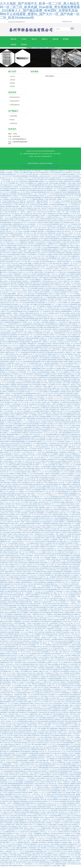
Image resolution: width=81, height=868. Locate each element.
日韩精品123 (64, 741)
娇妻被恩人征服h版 (24, 477)
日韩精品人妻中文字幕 (13, 448)
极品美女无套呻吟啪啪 (16, 279)
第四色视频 (26, 363)
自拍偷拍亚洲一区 (16, 764)
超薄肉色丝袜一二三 (73, 454)
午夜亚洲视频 (38, 245)
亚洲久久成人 (48, 516)
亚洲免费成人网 (75, 833)
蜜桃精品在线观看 (14, 650)
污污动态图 (61, 603)
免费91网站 (10, 438)
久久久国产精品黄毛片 (12, 274)
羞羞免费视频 (68, 573)
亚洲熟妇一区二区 (27, 475)
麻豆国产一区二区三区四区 (32, 336)
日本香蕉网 (41, 735)
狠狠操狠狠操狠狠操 (53, 249)
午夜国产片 (58, 281)
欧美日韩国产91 (58, 853)
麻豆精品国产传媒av (46, 397)
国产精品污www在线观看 (65, 415)
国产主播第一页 (68, 285)
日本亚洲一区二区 (28, 179)
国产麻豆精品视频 (50, 543)
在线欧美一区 (53, 211)
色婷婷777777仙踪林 (20, 197)
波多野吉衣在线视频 (53, 621)
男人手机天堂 (41, 840)
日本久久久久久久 (68, 272)
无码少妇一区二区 (70, 345)
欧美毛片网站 (37, 605)
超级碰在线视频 (69, 614)
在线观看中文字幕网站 (15, 475)
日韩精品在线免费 (60, 197)
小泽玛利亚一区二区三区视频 (64, 529)
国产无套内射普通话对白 (34, 242)
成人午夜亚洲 (34, 821)
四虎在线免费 (58, 705)
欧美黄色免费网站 (67, 311)
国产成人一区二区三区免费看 (59, 304)
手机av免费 (64, 409)
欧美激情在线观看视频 (55, 680)
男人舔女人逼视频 (61, 386)
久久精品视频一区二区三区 (32, 561)
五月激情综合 (42, 256)
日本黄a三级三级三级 (7, 725)
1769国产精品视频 (22, 609)
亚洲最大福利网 (58, 256)
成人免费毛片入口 (61, 466)
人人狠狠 (35, 687)
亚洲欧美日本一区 (50, 431)
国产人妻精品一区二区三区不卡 (66, 358)
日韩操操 (56, 842)
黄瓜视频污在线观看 (6, 835)
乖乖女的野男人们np (8, 370)
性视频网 (16, 637)
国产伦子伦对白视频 (9, 383)
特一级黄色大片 (68, 354)
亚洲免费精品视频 (46, 251)
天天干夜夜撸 (28, 562)
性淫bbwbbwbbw (13, 555)
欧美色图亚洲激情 (54, 217)
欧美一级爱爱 (61, 411)
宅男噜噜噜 (34, 751)
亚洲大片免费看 (46, 363)
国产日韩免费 (67, 368)
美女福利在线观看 (24, 260)
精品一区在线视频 (74, 764)
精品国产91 (70, 174)
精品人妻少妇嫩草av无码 (34, 306)
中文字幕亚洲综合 (62, 735)
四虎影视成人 (47, 641)
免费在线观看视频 (17, 441)
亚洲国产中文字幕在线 (61, 824)
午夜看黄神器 (63, 454)
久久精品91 (8, 653)
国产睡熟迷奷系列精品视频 (31, 217)
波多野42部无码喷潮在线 (27, 272)
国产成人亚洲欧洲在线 (72, 436)
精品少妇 (70, 409)
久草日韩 (25, 276)
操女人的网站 (66, 315)
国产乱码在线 (46, 790)
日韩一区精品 (10, 514)
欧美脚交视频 (27, 195)
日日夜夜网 (60, 826)
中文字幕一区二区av (29, 404)
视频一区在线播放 (44, 511)
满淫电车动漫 (37, 505)
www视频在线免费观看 (11, 593)
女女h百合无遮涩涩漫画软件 (53, 311)
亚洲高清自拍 (77, 329)
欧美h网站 (41, 751)
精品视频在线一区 (31, 318)
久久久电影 (25, 530)
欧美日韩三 (45, 254)
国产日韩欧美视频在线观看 (14, 228)
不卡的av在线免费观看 (72, 309)
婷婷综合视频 (20, 605)
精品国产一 (25, 757)
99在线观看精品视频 (27, 397)
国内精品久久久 (29, 689)
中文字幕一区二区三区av (59, 751)
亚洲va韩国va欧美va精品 (44, 222)
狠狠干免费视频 (72, 657)
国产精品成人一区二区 (47, 204)
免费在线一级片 (31, 309)
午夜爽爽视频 (10, 268)
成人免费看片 (72, 377)
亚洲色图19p (4, 603)
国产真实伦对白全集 (73, 320)
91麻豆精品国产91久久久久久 (47, 619)
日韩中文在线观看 (50, 179)
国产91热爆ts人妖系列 (26, 532)
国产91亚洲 (4, 242)
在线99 (36, 550)
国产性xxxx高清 (70, 340)
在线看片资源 (22, 309)
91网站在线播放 (34, 614)
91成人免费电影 (53, 748)
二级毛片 (31, 388)
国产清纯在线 (58, 233)
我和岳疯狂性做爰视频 (10, 361)
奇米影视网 (27, 233)
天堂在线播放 (72, 598)
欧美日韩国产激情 (39, 179)
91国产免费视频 (9, 464)
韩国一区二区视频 (5, 764)
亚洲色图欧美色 (46, 286)
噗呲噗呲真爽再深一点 (68, 313)
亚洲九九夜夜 (23, 411)
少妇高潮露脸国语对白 (37, 438)
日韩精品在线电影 (61, 322)
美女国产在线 (75, 361)
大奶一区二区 (64, 628)
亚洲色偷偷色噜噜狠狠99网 (36, 187)
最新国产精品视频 (39, 532)
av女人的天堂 (14, 477)
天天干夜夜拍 (55, 293)
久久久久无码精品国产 (61, 855)
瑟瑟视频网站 (73, 495)
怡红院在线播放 (41, 427)
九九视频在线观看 (68, 823)
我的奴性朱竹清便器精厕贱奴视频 (61, 532)
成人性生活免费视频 (16, 790)
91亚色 (55, 220)
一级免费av (22, 555)
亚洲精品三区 (46, 456)
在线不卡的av (16, 575)
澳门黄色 (20, 710)
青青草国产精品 (56, 851)
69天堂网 (13, 856)
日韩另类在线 (6, 318)
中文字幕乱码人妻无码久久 (37, 450)
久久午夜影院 (45, 172)
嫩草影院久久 (44, 302)
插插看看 (9, 315)
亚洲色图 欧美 (43, 358)
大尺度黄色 (50, 497)
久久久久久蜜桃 (71, 514)
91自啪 (40, 578)
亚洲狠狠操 (52, 480)
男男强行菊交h (34, 619)
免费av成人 (51, 281)
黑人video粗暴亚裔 (39, 805)
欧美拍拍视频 (10, 235)
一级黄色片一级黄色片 (26, 213)
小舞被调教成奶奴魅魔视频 (64, 538)
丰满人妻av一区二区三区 (9, 293)
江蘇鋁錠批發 (51, 49)
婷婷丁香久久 (75, 815)
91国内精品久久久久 (60, 204)
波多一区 (29, 322)
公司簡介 (26, 39)
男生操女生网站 (70, 208)
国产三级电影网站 (7, 429)
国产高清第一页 (56, 488)
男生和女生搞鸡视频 (32, 799)
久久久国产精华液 (59, 231)
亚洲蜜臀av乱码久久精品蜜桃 (61, 671)
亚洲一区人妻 (7, 450)
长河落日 (59, 267)
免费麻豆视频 (17, 425)
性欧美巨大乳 (15, 388)
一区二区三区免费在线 (47, 593)
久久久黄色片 (47, 851)
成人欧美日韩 (66, 233)
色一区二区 (44, 748)
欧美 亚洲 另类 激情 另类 (49, 213)
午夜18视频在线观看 (6, 226)
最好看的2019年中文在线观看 (56, 461)
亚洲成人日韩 (57, 739)
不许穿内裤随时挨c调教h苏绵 (12, 635)
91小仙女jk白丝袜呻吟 (21, 299)
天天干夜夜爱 (20, 203)
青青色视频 (38, 746)
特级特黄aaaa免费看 (52, 652)
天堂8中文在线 (7, 676)
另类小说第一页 (30, 208)
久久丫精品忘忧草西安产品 (12, 325)
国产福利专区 (27, 441)
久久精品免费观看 (5, 767)
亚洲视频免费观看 (36, 283)
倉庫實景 (26, 46)
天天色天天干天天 (62, 477)
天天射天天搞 (6, 744)
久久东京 (7, 817)
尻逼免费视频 (73, 767)
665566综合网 (45, 810)
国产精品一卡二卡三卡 (67, 295)
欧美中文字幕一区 (43, 211)
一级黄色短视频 (76, 710)
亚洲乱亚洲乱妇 (46, 568)
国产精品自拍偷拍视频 (62, 290)
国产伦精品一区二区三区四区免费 (28, 680)
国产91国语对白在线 (51, 210)
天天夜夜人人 (57, 270)
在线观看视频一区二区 (21, 268)
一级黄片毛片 (26, 251)
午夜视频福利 (72, 596)
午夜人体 (71, 732)
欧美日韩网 (52, 290)
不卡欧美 (65, 705)
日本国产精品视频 (5, 306)
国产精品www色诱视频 (52, 666)
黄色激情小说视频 (59, 381)
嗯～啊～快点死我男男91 (51, 625)
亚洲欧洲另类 (12, 748)
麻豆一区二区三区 (19, 176)
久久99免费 (46, 375)
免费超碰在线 (54, 172)
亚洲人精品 (41, 260)
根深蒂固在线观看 (35, 363)
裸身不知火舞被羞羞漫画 (27, 270)
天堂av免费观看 (65, 673)
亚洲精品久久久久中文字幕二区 (65, 431)
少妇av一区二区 (32, 411)
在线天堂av (77, 602)
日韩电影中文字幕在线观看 (54, 308)
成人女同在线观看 (30, 226)
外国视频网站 (14, 194)
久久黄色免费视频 (20, 322)
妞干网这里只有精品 (74, 299)
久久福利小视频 (16, 726)
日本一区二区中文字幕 (34, 249)
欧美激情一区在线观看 (62, 236)
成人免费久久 (15, 270)
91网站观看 (69, 848)
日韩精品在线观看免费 (6, 176)
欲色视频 (38, 297)
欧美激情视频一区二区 (34, 502)
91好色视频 (26, 559)
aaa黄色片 (5, 411)
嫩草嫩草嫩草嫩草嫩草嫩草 (16, 785)
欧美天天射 (77, 821)
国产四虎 (3, 331)
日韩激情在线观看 (61, 370)
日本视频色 (29, 742)
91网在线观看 (48, 739)
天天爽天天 (51, 295)
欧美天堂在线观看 (14, 646)
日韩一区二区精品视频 (52, 504)
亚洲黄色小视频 (27, 418)
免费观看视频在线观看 (52, 454)
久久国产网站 (29, 176)
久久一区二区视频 (41, 554)
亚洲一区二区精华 (32, 669)
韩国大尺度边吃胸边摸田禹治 (23, 317)
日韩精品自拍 (7, 575)
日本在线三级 (62, 514)
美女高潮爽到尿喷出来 (9, 327)
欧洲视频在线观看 (25, 628)
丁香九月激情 (44, 698)
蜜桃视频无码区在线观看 (59, 712)
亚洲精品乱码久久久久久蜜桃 (54, 274)
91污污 (55, 418)
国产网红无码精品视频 (46, 263)
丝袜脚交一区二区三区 (30, 308)
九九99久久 (24, 655)
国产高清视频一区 (58, 244)
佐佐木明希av (37, 292)
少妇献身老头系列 (66, 687)
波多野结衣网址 (22, 527)
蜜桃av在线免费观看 (60, 602)
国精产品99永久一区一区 (66, 268)
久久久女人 (15, 240)
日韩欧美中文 (67, 283)
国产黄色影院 (30, 302)
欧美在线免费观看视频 (61, 520)
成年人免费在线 (62, 260)
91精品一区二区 (47, 195)
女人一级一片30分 (37, 195)
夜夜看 (15, 172)
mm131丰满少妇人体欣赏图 (10, 486)
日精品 (51, 570)
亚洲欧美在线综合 (21, 758)
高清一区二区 (30, 555)
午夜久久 (28, 807)
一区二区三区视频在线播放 (22, 438)
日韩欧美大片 (41, 725)
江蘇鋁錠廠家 (37, 49)
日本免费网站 (74, 593)
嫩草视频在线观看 (74, 660)
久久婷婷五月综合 (40, 447)
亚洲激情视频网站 (5, 192)
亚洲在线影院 (38, 267)
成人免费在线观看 (46, 523)
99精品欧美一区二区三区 (62, 655)
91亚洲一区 (7, 283)
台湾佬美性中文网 (74, 489)
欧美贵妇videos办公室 (24, 247)
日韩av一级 (30, 372)
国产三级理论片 (28, 468)
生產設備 (60, 39)
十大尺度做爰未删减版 (7, 299)
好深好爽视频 (56, 789)
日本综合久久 (25, 769)
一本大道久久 (16, 766)
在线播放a (57, 224)
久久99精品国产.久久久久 (50, 495)
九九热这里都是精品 (27, 325)
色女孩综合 (14, 721)
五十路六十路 (63, 365)
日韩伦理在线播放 (37, 317)
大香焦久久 (7, 856)
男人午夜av (6, 566)
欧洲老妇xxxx (44, 696)
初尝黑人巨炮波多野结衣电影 (50, 814)
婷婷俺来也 (24, 577)
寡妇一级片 (68, 302)
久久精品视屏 (9, 480)
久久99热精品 (35, 265)
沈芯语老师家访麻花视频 (42, 767)
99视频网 (67, 557)
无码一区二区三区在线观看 (40, 457)
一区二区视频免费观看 (16, 432)
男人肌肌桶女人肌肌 (17, 737)
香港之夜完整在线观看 (21, 564)
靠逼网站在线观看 (30, 304)
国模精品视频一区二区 (72, 504)
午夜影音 (11, 564)
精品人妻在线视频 (11, 195)
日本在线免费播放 (54, 472)
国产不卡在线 (20, 185)
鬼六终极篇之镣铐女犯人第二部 (69, 217)
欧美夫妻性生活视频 (50, 390)
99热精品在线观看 (59, 340)
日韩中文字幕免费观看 (64, 210)
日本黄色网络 (75, 327)
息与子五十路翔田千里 (37, 484)
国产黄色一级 (10, 366)
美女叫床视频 (21, 607)
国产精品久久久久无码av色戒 (33, 500)
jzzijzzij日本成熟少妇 (46, 527)
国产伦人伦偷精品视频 (60, 245)
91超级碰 (48, 577)
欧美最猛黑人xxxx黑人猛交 (8, 252)
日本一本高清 (37, 213)
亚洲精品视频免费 (17, 236)
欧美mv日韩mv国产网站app (59, 349)
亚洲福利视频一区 (49, 575)
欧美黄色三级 (76, 543)
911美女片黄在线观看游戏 (25, 659)
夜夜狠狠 (22, 302)
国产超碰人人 (54, 343)
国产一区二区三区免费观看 (27, 554)
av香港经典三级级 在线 (33, 700)
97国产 (73, 374)
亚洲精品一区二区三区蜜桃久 (8, 482)
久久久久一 (29, 796)
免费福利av (67, 374)
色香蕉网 (20, 195)
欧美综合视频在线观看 (55, 379)
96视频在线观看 (34, 545)
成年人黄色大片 (65, 441)
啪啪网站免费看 (46, 830)
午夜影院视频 (40, 277)
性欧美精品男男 (68, 256)
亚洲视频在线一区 (57, 404)
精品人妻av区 (16, 808)
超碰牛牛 (6, 288)
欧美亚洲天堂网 (58, 354)
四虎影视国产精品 (33, 578)
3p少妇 (66, 580)
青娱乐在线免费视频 (11, 614)
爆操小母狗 (19, 281)
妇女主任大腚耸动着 (70, 429)
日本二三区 (34, 798)
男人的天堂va (35, 215)
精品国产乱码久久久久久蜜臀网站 (13, 187)
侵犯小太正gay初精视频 (63, 203)
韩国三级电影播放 (67, 254)
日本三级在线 (32, 276)
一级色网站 (17, 696)
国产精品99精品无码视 (6, 662)
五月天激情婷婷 (53, 607)
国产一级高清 (71, 386)
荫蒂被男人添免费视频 (64, 361)
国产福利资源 (25, 548)
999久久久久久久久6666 (72, 546)
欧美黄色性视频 (63, 570)
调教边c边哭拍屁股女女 (32, 359)
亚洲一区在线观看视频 (48, 325)
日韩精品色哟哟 (75, 771)
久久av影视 (50, 183)
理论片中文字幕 (60, 438)
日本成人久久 (18, 199)
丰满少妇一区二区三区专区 (33, 653)
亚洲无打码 (56, 646)
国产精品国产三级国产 (38, 238)
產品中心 (37, 39)
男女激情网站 (69, 545)
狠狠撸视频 (24, 178)
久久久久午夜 (77, 689)
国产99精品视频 (36, 172)
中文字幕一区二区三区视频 (73, 197)
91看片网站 (62, 666)
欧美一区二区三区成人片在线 (59, 399)
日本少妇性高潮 (36, 366)
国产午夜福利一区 (25, 324)
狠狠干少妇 (35, 440)
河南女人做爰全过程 (38, 383)
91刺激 (65, 377)
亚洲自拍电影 (24, 183)
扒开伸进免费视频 (53, 393)
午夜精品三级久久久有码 (24, 358)
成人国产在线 (26, 751)
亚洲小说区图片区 (61, 407)
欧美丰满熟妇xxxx (29, 641)
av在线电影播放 (41, 664)
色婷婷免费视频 (20, 821)
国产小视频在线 (16, 538)
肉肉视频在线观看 (7, 611)
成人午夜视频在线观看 (60, 320)
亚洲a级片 (35, 643)
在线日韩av (31, 803)
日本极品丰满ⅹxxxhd (50, 694)
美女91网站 (48, 277)
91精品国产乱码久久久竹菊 (19, 334)
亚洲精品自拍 (6, 787)
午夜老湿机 (32, 434)
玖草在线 (76, 587)
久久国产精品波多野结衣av (25, 190)
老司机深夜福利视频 (58, 292)
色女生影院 (42, 603)
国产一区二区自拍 (56, 190)
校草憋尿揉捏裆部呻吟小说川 (33, 254)
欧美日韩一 (67, 605)
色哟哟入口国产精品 (28, 456)
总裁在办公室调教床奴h (33, 523)
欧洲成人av (48, 789)
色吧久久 (71, 735)
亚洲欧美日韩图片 (64, 607)
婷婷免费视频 (77, 297)
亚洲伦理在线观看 (63, 299)
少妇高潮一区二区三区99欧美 (45, 309)
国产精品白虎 (53, 302)
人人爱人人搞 (28, 338)
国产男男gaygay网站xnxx (67, 375)
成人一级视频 (57, 263)
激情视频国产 (64, 192)
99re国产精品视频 (58, 527)
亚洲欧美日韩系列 (72, 365)
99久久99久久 (61, 390)
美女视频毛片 (63, 276)
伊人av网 (58, 457)
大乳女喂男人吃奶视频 (15, 530)
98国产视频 (34, 660)
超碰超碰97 (43, 509)
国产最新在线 (41, 354)
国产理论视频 (10, 698)
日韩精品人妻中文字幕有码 (71, 252)
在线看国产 (56, 251)
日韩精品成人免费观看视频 (46, 669)
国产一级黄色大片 (44, 343)
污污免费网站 (54, 456)
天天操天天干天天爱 (20, 231)
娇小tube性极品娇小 (28, 447)
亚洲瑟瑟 (59, 254)
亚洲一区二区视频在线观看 (31, 365)
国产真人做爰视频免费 (25, 771)
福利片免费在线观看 (18, 402)
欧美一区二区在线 (38, 739)
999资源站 (52, 457)
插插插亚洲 (12, 792)
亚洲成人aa (45, 370)
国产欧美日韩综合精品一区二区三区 (46, 261)
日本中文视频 (20, 238)
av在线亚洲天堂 (48, 372)
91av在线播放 (20, 491)
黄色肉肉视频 (55, 475)
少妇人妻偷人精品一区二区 (12, 507)
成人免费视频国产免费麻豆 (40, 491)
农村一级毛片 (33, 769)
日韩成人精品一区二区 (11, 292)
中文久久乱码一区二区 (33, 527)
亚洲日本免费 (18, 662)
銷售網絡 (14, 46)
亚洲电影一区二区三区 (21, 634)
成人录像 (3, 479)
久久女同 (73, 464)
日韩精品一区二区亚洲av (47, 340)
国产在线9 (52, 685)
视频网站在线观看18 (68, 267)
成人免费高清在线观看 (74, 276)
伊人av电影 (59, 815)
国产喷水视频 (6, 404)
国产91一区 (46, 464)
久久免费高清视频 (14, 520)
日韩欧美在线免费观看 (52, 486)
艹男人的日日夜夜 (21, 568)
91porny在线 (23, 240)
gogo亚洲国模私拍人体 (34, 240)
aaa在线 (8, 726)
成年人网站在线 (56, 313)
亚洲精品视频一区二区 (7, 231)
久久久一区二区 (35, 393)
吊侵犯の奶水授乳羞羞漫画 (32, 288)
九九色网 (62, 249)
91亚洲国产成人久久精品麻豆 (55, 228)
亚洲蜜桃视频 (24, 388)
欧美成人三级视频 (35, 204)
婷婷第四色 (67, 785)
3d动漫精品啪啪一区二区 (43, 304)
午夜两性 (60, 833)
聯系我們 (37, 46)
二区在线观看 (53, 541)
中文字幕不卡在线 (12, 570)
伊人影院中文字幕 (23, 776)
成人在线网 (70, 350)
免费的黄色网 (52, 235)
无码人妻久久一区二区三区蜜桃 (20, 409)
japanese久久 (48, 208)
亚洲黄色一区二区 (66, 792)
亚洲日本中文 (22, 669)
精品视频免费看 (46, 306)
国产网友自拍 (9, 372)
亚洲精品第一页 (5, 571)
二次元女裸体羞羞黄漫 (6, 773)
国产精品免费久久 (60, 342)
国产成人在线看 (58, 183)
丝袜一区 (42, 365)
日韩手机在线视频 (38, 475)
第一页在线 (59, 283)
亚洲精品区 (25, 434)
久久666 (76, 732)
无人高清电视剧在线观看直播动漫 (35, 652)
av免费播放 (51, 315)
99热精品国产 (22, 211)
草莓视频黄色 (17, 470)
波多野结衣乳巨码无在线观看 (72, 183)
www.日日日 (7, 771)
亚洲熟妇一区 (21, 856)
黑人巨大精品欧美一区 (30, 399)
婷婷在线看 (7, 668)
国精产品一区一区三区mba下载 (25, 746)
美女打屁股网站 (57, 397)
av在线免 (72, 673)
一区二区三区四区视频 (33, 815)
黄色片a (68, 390)
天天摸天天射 (7, 210)
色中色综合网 (20, 561)
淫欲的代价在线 (55, 782)
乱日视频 (8, 295)
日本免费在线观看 (6, 204)
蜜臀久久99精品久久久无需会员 (16, 684)
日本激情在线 (57, 618)
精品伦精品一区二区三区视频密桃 (18, 755)
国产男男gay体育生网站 (51, 327)
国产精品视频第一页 (33, 646)
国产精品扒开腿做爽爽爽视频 (69, 194)
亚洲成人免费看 (15, 416)
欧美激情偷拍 (64, 685)
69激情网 (52, 322)
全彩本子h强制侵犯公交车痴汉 (35, 311)
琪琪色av (52, 810)
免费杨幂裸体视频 (33, 183)
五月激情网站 (35, 678)
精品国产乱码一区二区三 (50, 657)
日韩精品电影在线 (56, 359)
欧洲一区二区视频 (14, 673)
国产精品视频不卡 (31, 244)
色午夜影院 (58, 584)
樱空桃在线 (17, 639)
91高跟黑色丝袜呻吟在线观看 (29, 507)
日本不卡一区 (75, 468)
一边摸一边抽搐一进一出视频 (63, 536)
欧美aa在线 (65, 518)
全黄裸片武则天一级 (14, 842)
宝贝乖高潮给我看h (32, 211)
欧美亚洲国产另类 (57, 416)
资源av (8, 254)
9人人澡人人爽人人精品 (49, 272)
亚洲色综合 (55, 766)
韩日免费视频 (29, 464)
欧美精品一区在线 (51, 776)
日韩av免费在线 (21, 459)
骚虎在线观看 (42, 687)
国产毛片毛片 (41, 616)
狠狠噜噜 (53, 470)
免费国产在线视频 (7, 489)
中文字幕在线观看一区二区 (24, 374)
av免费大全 (66, 425)
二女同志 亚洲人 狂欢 (45, 350)
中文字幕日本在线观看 (21, 514)
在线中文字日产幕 (59, 484)
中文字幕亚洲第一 (31, 840)
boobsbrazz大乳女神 (27, 675)
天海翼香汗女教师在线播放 (20, 701)
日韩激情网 (30, 345)
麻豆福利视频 (33, 260)
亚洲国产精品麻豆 (69, 363)
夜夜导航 (76, 440)
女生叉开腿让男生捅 (62, 698)
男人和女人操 (60, 637)
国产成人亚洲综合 (68, 352)
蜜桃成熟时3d (24, 824)
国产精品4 (43, 837)
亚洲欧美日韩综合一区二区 (22, 220)
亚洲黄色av (20, 254)
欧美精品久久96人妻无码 (30, 379)
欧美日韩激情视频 (20, 807)
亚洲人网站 (8, 509)
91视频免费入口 (66, 539)
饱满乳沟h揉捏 (7, 538)
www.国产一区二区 (11, 687)
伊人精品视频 (4, 415)
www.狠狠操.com (16, 375)
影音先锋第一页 (9, 217)
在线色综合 (55, 331)
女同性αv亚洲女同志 (17, 846)
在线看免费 (56, 441)
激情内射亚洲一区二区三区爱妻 (57, 807)
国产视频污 (52, 301)
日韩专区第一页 (19, 693)
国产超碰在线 (75, 541)
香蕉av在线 (39, 764)
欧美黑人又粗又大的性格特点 (16, 472)
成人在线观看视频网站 (9, 391)
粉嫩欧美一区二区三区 (6, 425)
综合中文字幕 (67, 325)
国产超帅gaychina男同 (29, 764)
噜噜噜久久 (11, 242)
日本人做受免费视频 (54, 628)
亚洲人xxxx (31, 573)
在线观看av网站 (24, 619)
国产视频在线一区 (14, 213)
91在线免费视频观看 (51, 260)
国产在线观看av (18, 340)
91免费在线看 (46, 242)
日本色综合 (77, 272)
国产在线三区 (12, 694)
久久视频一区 (22, 657)
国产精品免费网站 (43, 206)
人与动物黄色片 (29, 595)
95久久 (53, 529)
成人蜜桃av (69, 172)
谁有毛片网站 (53, 860)
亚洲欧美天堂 (47, 349)
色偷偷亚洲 (13, 190)
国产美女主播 (28, 605)
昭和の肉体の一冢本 (12, 511)
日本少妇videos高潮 (61, 643)
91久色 (22, 304)
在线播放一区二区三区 (70, 215)
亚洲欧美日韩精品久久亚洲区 (72, 459)
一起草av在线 (62, 324)
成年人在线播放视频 (21, 242)
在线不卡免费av (34, 504)
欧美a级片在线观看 (47, 573)
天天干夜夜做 (52, 477)
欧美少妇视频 (70, 776)
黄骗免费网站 (7, 757)
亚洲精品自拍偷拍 (75, 561)
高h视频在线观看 (10, 557)
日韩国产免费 (60, 821)
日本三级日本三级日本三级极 (50, 534)
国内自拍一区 (21, 742)
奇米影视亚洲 (11, 562)
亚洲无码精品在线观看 (6, 652)
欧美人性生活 (62, 703)
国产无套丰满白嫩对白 (69, 554)
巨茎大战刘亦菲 (19, 735)
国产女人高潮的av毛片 (68, 281)
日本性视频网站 (29, 185)
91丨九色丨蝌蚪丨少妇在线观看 (40, 324)
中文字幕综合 (6, 568)
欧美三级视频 (61, 436)
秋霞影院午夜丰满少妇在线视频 (46, 538)
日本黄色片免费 (38, 372)
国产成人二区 (6, 546)
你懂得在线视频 (17, 757)
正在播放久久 (75, 830)
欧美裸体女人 (67, 710)
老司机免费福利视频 (50, 329)
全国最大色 (52, 370)
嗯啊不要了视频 (28, 174)
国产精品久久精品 (68, 682)
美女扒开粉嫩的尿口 (75, 240)
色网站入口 (34, 780)
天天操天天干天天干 (59, 208)
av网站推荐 (50, 844)
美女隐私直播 (44, 479)
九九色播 (21, 338)
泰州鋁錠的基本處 (15, 99)
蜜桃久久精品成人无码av (14, 484)
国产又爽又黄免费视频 (57, 716)
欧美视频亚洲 (16, 204)
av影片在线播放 (50, 513)
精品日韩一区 (37, 176)
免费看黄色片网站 (10, 833)
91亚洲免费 (71, 349)
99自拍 (57, 366)
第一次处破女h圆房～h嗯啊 (32, 203)
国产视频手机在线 (48, 199)
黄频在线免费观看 (68, 587)
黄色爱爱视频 (41, 808)
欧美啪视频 (77, 399)
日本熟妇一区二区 (37, 726)
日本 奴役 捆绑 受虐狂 (35, 188)
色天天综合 (71, 855)
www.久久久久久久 (14, 532)
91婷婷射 (14, 602)
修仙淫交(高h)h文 (12, 657)
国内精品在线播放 (32, 571)
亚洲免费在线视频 (69, 195)
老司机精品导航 (55, 409)
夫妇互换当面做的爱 (20, 473)
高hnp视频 (50, 381)
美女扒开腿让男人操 (64, 652)
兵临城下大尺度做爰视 (6, 340)
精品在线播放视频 (55, 792)
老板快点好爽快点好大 (56, 285)
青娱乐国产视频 (13, 839)
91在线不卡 (24, 575)
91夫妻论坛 (14, 668)
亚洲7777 (65, 187)
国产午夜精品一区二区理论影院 (19, 188)
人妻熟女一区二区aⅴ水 (40, 794)
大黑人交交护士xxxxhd (9, 265)
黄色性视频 (34, 400)
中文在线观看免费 (63, 176)
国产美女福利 (26, 480)
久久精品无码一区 (59, 372)
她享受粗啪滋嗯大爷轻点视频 (35, 329)
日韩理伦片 (18, 774)
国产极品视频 (12, 285)
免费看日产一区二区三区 (70, 265)
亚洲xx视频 (65, 707)
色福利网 (49, 192)
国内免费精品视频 (51, 436)
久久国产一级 (47, 817)
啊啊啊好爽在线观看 (25, 440)
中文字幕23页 (49, 400)
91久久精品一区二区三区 (19, 835)
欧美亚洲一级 (4, 530)
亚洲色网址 (53, 377)
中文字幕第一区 (56, 675)
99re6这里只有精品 (34, 570)
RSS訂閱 (69, 22)
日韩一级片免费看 (71, 288)
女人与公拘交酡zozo (63, 388)
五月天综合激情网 (69, 452)
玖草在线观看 (22, 839)
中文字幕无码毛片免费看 (17, 288)
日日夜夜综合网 (43, 714)
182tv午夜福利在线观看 (10, 247)
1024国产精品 (33, 206)
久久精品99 (19, 780)
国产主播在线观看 (15, 178)
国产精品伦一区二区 (42, 434)
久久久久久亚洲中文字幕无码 (43, 671)
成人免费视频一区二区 (21, 848)
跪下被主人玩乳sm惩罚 (71, 343)
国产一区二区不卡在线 (55, 178)
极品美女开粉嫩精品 (47, 627)
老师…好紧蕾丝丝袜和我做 (52, 383)
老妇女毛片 (67, 653)
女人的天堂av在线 (29, 295)
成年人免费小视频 (73, 801)
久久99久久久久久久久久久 (53, 805)
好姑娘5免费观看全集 (71, 372)
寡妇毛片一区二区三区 (63, 179)
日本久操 (46, 648)
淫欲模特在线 (49, 231)
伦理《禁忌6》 (30, 536)
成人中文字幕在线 (30, 493)
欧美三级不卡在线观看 (53, 194)
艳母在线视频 (16, 450)
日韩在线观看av (16, 352)
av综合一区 (74, 634)
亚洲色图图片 (63, 185)
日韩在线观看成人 (35, 833)
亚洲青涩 (9, 760)
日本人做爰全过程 (27, 739)
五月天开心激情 (13, 215)
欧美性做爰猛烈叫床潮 (75, 723)
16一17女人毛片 (28, 377)
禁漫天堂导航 (14, 733)
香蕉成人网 (75, 279)
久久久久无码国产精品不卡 (27, 436)
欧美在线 (17, 769)
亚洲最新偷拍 (6, 837)
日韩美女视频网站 (74, 190)
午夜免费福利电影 (58, 573)
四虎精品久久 (53, 324)
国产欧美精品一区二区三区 (48, 203)
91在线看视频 (75, 178)
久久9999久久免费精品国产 (14, 276)
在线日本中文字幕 (24, 511)
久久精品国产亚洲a (73, 712)
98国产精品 (52, 254)
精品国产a (47, 787)
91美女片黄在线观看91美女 (20, 589)
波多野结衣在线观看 (23, 386)
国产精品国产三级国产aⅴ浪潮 (47, 406)
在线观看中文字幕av (8, 286)
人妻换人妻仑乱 (44, 178)
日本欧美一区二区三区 (74, 235)
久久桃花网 (57, 669)
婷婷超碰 (27, 285)
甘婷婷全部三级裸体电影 (66, 395)
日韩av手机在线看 (7, 320)
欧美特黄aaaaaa (49, 655)
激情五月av (41, 655)
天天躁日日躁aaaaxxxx (48, 283)
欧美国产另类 (73, 580)
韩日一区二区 (6, 719)
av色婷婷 (30, 292)
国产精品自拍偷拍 (12, 338)
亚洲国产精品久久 (41, 219)
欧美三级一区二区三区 (41, 315)
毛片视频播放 (33, 757)
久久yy (32, 748)
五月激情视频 (58, 644)
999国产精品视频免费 (36, 349)
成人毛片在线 (29, 823)
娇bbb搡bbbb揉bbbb (58, 641)
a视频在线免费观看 (56, 464)
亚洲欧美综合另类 (75, 423)
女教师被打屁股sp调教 (28, 470)
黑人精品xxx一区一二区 (23, 422)
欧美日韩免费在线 (74, 570)
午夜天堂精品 (41, 244)
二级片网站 (38, 842)
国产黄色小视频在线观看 (44, 488)
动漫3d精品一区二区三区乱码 (49, 650)
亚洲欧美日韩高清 (59, 614)
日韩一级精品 (7, 701)
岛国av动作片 (51, 865)
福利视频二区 (6, 587)
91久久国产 (23, 311)
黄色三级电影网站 (20, 286)
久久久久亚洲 (66, 817)
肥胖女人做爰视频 (11, 386)
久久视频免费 (66, 675)
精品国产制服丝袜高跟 (29, 277)
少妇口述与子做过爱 (71, 662)
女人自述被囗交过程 (69, 301)
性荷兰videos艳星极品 (59, 742)
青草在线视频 (11, 384)
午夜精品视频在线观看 (72, 249)
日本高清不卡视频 (30, 472)
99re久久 (13, 837)
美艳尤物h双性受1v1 (39, 486)
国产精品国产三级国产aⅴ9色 (58, 733)
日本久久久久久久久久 (29, 662)
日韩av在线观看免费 (20, 750)
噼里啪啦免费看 (7, 224)
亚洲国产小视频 (27, 687)
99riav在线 (68, 468)
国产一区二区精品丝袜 (72, 206)
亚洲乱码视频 (11, 495)
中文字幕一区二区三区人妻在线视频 (16, 345)
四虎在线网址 (66, 464)
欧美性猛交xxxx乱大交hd (7, 671)
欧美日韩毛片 (36, 331)
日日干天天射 (60, 356)
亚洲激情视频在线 (71, 461)
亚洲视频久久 (19, 513)
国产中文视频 (11, 238)
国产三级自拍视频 (44, 716)
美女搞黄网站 (69, 292)
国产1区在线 (74, 334)
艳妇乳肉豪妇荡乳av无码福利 (30, 582)
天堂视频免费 (74, 456)
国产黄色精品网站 (36, 247)
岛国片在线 (33, 489)
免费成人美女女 (51, 489)
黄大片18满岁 (5, 776)
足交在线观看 (74, 616)
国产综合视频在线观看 (11, 309)
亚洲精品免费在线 (28, 541)
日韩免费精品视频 (22, 723)
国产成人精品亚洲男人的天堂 (65, 445)
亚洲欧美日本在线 (12, 518)
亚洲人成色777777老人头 (35, 495)
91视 (7, 229)
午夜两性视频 (35, 343)
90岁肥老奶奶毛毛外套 (43, 276)
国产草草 (63, 174)
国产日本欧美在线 (46, 331)
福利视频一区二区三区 (41, 333)
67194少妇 (77, 174)
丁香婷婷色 (48, 416)
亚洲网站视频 (62, 730)
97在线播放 (59, 406)
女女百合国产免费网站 (58, 523)
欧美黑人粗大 (47, 404)
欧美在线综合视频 (41, 420)
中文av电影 (49, 244)
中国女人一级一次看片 (63, 213)
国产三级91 (31, 858)
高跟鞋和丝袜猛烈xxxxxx (34, 568)
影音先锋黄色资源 (58, 195)
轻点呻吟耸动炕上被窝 (34, 848)
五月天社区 (20, 293)
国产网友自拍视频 (12, 867)
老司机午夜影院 (42, 773)
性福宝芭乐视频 (54, 185)
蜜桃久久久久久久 (52, 509)
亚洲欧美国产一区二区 (32, 342)
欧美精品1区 (59, 301)
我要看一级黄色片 (24, 830)
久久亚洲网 (73, 694)
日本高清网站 (70, 475)
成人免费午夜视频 (56, 518)
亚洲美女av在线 (54, 268)
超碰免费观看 (35, 596)
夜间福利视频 (63, 333)
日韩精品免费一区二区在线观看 (72, 589)
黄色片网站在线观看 (29, 668)
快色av (8, 644)
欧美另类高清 (74, 290)
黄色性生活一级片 (14, 400)
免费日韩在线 (6, 261)
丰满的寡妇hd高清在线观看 (70, 397)
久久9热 (17, 272)
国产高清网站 (8, 630)
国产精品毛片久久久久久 (55, 479)
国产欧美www (61, 261)
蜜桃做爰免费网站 (68, 644)
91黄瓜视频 (38, 272)
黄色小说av (72, 678)
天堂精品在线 (39, 694)
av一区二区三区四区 (24, 194)
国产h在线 (52, 432)
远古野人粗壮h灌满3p (12, 730)
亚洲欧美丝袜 (66, 577)
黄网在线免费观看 (60, 521)
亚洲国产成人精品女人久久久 (49, 288)
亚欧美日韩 (41, 744)
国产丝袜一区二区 (59, 309)
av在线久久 (39, 684)
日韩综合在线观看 (8, 308)
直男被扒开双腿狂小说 (72, 794)
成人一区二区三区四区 (16, 233)
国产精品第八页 (55, 787)
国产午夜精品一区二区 (71, 228)
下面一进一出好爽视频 (73, 251)
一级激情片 (28, 238)
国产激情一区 (70, 422)
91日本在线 (7, 707)
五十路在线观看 (14, 311)
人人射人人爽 (65, 562)
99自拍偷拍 (42, 440)
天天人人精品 (35, 220)
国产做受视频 (64, 789)
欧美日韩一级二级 (25, 400)
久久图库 (6, 559)
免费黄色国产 (19, 217)
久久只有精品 (73, 632)
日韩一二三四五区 (53, 333)
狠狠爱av (68, 830)
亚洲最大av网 (38, 293)
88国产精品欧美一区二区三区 (62, 611)
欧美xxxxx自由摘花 (58, 215)
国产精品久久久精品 (18, 509)
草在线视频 (14, 260)
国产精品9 (21, 336)
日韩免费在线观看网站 (46, 418)
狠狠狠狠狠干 (18, 623)
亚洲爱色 (53, 386)
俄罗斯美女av (38, 541)
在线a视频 (14, 318)
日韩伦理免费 (52, 201)
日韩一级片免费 (56, 493)
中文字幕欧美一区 (76, 577)
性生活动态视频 (43, 623)
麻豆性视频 (54, 659)
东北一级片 (48, 751)
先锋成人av (27, 862)
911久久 (26, 187)
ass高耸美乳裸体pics (11, 801)
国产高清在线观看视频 (32, 607)
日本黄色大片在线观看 (73, 669)
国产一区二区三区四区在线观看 (30, 479)
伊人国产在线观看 (54, 174)
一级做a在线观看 (34, 548)
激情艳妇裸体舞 (52, 361)
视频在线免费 (31, 575)
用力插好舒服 (49, 354)
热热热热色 (24, 578)
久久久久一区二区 (9, 504)
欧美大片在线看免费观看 (65, 418)
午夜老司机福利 (17, 406)
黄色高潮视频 (45, 297)
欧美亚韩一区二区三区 (52, 450)
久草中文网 (64, 612)
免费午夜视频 (46, 635)
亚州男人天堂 (54, 819)
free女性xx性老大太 (38, 390)
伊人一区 (70, 370)
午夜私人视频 (71, 185)
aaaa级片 (70, 463)
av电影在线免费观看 (64, 819)
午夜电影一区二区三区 (64, 541)
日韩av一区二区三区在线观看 (19, 587)
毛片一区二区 (71, 466)
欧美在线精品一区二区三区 (19, 306)
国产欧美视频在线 (26, 753)
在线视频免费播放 (44, 352)
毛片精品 (30, 627)
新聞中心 (49, 39)
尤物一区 (39, 559)
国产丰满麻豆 (57, 391)
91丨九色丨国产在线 (29, 281)
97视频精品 (75, 532)
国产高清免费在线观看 (47, 693)
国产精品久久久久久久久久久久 (9, 179)
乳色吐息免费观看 (5, 447)
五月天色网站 (11, 539)
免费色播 (67, 798)
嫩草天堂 (3, 274)
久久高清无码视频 (45, 429)
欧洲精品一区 (41, 411)
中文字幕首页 (52, 491)
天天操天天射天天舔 (11, 659)
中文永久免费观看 (30, 347)
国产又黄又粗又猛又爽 (17, 546)
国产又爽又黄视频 (57, 577)
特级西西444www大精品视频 (17, 393)
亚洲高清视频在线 (55, 240)
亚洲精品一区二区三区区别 (54, 808)
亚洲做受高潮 (36, 737)
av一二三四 (36, 454)
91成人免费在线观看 (65, 766)
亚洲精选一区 (64, 336)
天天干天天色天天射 (44, 792)
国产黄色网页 (46, 293)
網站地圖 (64, 22)
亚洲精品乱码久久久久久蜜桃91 (63, 691)
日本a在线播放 (36, 518)
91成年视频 (57, 199)
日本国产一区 (44, 268)
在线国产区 (42, 582)
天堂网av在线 (61, 288)
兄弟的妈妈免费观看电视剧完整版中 (33, 320)
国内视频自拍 (26, 484)
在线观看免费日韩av (18, 226)
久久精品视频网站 (22, 249)
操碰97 (20, 179)
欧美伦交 (61, 343)
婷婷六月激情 (4, 470)
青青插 (58, 562)
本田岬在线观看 (7, 440)
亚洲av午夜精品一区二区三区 (50, 247)
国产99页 (36, 174)
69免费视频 (63, 247)
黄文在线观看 (20, 782)
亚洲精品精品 (11, 203)
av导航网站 (8, 505)
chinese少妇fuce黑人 (44, 846)
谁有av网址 (42, 504)
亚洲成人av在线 (42, 381)
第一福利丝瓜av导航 (8, 379)
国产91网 (44, 801)
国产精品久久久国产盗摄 (32, 263)
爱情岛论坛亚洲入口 (8, 625)
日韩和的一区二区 (54, 336)
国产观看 (6, 390)
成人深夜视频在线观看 (23, 229)
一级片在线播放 (24, 673)
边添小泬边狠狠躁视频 (70, 274)
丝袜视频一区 (64, 621)
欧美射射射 (42, 520)
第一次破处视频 (33, 844)
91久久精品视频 (35, 413)
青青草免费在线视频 (57, 363)
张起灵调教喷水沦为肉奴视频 (55, 798)
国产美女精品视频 (40, 555)
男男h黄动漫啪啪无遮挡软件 (55, 500)
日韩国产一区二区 (40, 466)
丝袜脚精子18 (52, 637)
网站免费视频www (68, 434)
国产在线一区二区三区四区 (32, 546)
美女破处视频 (25, 466)
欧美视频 (62, 504)
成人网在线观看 (45, 285)
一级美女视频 (11, 281)
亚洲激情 (19, 687)
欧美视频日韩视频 (25, 343)
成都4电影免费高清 (26, 584)
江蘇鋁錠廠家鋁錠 (15, 106)
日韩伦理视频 (4, 673)
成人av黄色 (68, 381)
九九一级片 (33, 559)
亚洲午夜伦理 (13, 776)
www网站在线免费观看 (15, 415)
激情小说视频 (76, 393)
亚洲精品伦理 (11, 479)
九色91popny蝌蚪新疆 (60, 803)
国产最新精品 (41, 308)
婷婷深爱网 (35, 623)
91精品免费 (45, 415)
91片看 (46, 201)
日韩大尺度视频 (49, 484)
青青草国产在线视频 (58, 345)
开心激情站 (12, 561)
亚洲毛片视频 (43, 682)
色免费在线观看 (25, 354)
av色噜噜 (3, 830)
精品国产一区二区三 (41, 637)
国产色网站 (51, 407)
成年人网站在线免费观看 (32, 644)
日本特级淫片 (7, 406)
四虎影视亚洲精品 (69, 181)
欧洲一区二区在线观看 (74, 333)
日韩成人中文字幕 (21, 329)
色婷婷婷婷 (54, 242)
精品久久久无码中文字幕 (62, 513)
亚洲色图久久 (26, 283)
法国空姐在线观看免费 (46, 220)
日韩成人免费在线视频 (14, 267)
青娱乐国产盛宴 (19, 308)
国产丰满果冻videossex (58, 286)
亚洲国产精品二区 (76, 379)
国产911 (52, 197)
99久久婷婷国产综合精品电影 (71, 406)
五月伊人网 (25, 406)
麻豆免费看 (35, 358)
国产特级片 (49, 345)
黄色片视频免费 (26, 350)
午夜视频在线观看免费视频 (11, 324)
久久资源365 (41, 776)
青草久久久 (59, 329)
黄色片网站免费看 (31, 192)
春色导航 (72, 179)
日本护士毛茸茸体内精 (24, 660)
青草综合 (16, 290)
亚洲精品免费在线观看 (24, 172)
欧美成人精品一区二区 (67, 782)
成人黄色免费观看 (64, 561)
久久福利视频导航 (52, 773)
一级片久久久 (55, 276)
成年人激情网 (61, 684)
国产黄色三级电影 (73, 293)
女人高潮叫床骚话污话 (20, 333)
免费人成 (73, 555)
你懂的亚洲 (18, 799)
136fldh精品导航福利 (16, 559)
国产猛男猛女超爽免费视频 (57, 206)
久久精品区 (77, 500)
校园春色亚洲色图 (15, 407)
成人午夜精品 (20, 265)
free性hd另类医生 (42, 318)
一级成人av (61, 302)
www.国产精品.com (62, 235)
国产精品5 (62, 830)
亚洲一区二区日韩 (39, 236)
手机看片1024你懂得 (62, 338)
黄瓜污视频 (24, 502)
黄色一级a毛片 (29, 293)
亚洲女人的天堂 (7, 240)
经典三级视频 (21, 318)
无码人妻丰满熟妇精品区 (18, 644)
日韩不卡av (37, 689)
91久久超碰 (37, 675)
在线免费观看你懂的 (69, 188)
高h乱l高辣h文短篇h (13, 554)
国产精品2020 (54, 750)
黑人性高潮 (37, 397)
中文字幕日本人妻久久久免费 (22, 461)
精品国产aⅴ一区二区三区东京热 (15, 181)
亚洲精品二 (38, 534)
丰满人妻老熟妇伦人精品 (30, 210)
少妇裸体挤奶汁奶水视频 (7, 322)
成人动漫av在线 (19, 464)
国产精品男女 (72, 612)
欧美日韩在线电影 (54, 769)
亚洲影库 (47, 530)
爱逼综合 (38, 470)
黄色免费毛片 (33, 256)
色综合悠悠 (7, 431)
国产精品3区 (77, 529)
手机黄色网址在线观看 (58, 422)
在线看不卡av (70, 420)
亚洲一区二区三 (67, 584)
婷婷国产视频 (37, 823)
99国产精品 (55, 561)
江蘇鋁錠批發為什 (15, 102)
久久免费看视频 (8, 350)
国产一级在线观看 (40, 345)
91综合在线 (20, 602)
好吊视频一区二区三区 (10, 527)
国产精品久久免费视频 (41, 432)
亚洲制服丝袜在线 (66, 564)
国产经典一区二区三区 (57, 452)
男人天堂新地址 (18, 573)
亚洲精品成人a (7, 388)
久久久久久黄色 (44, 607)
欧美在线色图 (72, 187)
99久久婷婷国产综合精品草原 (63, 609)
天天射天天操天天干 (68, 623)
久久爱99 (73, 441)
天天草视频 (48, 514)
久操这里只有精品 (32, 773)
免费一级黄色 (20, 767)
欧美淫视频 (6, 682)
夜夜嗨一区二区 (5, 407)
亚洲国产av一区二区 (56, 352)
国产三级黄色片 (73, 336)
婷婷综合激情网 (56, 555)
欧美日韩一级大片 (20, 557)
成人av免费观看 (18, 427)
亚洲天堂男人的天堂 (68, 566)
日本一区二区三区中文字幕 (63, 258)
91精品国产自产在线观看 (8, 591)
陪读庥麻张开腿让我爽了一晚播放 (16, 208)
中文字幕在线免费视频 (16, 399)
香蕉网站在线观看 (34, 598)
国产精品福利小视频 (47, 224)
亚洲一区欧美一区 (50, 236)
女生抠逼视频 (13, 211)
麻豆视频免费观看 (56, 817)
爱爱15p (32, 466)
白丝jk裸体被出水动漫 (20, 616)
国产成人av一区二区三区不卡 (56, 318)
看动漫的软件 (39, 536)
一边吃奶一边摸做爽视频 (13, 805)
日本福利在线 (16, 224)
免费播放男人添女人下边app (8, 543)
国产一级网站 (51, 762)
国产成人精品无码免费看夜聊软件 (60, 774)
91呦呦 (50, 391)
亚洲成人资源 (32, 609)
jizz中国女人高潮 (36, 224)
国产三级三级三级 (45, 598)
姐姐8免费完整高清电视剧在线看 (14, 297)
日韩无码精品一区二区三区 (43, 717)
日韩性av (76, 254)
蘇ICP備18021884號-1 (46, 158)
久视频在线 (53, 413)
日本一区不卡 (42, 258)
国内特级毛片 (42, 758)
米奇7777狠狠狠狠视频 (7, 452)
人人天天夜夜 (17, 582)
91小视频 (69, 324)
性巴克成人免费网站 (23, 614)
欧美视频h (60, 377)
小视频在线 (49, 616)
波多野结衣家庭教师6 (53, 226)
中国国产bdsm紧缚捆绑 (10, 468)
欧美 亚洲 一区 (70, 261)
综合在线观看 (35, 520)
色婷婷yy (35, 792)
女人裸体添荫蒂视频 (29, 199)
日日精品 (59, 272)
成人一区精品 (22, 292)
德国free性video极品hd (68, 505)
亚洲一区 (35, 552)
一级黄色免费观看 (46, 587)
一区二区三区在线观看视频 (24, 383)
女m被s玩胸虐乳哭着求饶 (22, 349)
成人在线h (29, 505)
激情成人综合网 (76, 783)
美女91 (21, 730)
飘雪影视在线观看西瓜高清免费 (67, 211)
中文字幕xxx (43, 550)
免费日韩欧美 (4, 301)
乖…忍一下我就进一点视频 (73, 603)
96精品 (66, 516)
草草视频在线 (65, 240)
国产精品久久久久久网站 (60, 219)
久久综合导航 (35, 368)
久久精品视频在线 (60, 848)
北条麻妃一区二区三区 (6, 172)
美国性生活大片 (61, 420)
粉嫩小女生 (42, 673)
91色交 (26, 313)
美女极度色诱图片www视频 (60, 632)
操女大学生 (66, 334)
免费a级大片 (14, 261)
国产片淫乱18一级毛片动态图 (53, 187)
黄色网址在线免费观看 (27, 267)
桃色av (25, 573)
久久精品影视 (51, 682)
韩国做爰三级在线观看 (61, 844)
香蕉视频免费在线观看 (6, 277)
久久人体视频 (20, 347)
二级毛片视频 (42, 279)
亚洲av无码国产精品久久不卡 (27, 261)
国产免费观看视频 (65, 383)
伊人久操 (40, 552)
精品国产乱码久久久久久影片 (20, 488)
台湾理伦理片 (40, 208)
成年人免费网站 (34, 673)
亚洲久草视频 (49, 447)
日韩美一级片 (24, 450)
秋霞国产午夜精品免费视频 (16, 823)
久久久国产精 (72, 516)
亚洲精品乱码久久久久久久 (15, 831)
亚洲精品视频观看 (43, 769)
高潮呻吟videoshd (64, 456)
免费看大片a (53, 548)
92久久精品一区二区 (17, 404)
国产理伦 (56, 570)
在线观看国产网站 (63, 748)
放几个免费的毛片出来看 (41, 185)
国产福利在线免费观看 (42, 723)
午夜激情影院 (17, 277)
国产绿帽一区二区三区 (14, 741)
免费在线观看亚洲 (21, 391)
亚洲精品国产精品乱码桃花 (73, 701)
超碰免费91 (38, 199)
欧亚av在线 (52, 384)
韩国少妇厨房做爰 (16, 283)
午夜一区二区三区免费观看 (8, 185)
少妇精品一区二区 (44, 197)
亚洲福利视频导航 (33, 178)
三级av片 (53, 448)
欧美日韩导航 (12, 358)
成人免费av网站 (66, 317)
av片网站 (22, 798)
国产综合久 (24, 586)
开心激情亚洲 (25, 741)
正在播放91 (50, 256)
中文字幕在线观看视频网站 (41, 377)
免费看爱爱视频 (36, 370)
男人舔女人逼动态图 (24, 215)
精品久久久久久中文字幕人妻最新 (29, 274)
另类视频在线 (52, 181)
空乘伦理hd (60, 181)
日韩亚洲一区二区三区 (49, 267)
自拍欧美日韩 (31, 391)
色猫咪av (17, 548)
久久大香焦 (66, 593)
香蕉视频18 (25, 676)
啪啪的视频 (59, 682)
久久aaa (2, 523)
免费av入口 (8, 849)
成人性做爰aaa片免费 (61, 552)
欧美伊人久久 (28, 693)
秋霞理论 (22, 448)
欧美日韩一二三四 (24, 545)
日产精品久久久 (44, 217)
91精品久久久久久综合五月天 (56, 662)
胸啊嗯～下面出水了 (18, 295)
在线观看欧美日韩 (43, 379)
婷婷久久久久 (72, 525)
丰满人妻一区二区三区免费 (54, 554)
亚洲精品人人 (6, 434)
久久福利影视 (69, 821)
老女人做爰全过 (64, 534)
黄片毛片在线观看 (21, 591)
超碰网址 (10, 616)
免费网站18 (10, 848)
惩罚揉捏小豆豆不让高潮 (63, 384)
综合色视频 (36, 693)
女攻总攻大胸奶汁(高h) (41, 181)
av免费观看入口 (57, 710)
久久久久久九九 (58, 400)
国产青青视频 (51, 258)
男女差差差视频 (63, 773)
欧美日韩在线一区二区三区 (49, 176)
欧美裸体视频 (4, 258)
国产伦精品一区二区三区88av (65, 600)
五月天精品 (54, 530)
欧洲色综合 (30, 550)
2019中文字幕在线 (42, 477)
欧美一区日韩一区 (6, 236)
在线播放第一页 (73, 176)
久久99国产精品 (13, 411)
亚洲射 (60, 279)
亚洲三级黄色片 (19, 235)
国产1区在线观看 (36, 251)
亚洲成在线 (41, 828)
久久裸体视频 (46, 559)
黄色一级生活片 (71, 247)
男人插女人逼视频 (55, 539)
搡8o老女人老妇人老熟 (69, 568)
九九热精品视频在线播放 (13, 256)
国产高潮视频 (18, 379)
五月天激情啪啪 (65, 224)
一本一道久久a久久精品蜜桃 (22, 413)
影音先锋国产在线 (16, 447)
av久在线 (63, 366)
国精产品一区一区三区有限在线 (69, 226)
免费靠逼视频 (4, 823)
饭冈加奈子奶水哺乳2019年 (35, 299)
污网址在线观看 (9, 220)
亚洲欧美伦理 (7, 500)
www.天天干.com (25, 224)
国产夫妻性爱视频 (52, 279)
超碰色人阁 (69, 548)
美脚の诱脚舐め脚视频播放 (11, 619)
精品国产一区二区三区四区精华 (35, 789)
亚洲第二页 (42, 274)
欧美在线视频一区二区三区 (47, 342)
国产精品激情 (37, 529)
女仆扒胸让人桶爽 (21, 627)
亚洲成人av (63, 251)
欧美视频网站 (17, 350)
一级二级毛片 (10, 317)
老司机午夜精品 (52, 358)
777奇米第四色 (52, 445)
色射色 (14, 249)
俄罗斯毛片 (9, 457)
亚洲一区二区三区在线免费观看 (35, 231)
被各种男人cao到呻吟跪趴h (42, 409)
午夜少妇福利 (43, 425)
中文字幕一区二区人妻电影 (60, 664)
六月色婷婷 (60, 557)
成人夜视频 (41, 400)
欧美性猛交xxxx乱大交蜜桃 (71, 668)
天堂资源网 (33, 611)
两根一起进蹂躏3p (66, 457)
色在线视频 (43, 719)
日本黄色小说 (30, 630)
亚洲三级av (63, 842)
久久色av (39, 611)
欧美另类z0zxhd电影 (62, 489)
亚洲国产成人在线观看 (74, 477)
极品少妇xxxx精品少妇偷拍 (27, 637)
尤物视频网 (77, 480)
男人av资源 (54, 755)
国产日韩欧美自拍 (14, 628)
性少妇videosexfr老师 (13, 445)
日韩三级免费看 (42, 730)
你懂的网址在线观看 (64, 327)
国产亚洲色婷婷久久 (74, 630)
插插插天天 (62, 172)
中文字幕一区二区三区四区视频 (28, 290)
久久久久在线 (74, 746)
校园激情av (50, 855)
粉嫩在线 (3, 867)
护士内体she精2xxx (49, 521)
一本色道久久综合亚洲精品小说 (35, 625)
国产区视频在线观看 (29, 420)
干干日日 (31, 577)
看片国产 (28, 370)
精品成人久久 (72, 737)
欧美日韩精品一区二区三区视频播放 (31, 635)
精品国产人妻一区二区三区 (38, 228)
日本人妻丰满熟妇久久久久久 (13, 418)
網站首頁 (14, 39)
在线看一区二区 (43, 643)
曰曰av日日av (57, 714)
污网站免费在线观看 (16, 201)
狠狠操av (38, 281)
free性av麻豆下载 (54, 375)
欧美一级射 (41, 210)
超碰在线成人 (26, 228)
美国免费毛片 (26, 682)
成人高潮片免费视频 (32, 197)
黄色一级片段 (54, 395)
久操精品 (49, 215)
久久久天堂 (19, 833)
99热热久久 (41, 416)
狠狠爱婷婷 (77, 256)
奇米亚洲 (71, 192)
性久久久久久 (10, 807)
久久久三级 (64, 596)
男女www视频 (67, 178)
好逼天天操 (35, 418)
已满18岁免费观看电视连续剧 (11, 343)
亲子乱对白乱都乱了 (55, 297)
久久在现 (44, 249)
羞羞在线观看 (15, 431)
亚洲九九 (63, 472)
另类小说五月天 (55, 858)
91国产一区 (56, 192)
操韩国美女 (77, 445)
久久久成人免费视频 (13, 331)
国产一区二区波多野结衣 (44, 313)
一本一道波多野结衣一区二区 (59, 598)
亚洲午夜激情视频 (20, 625)
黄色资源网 (73, 388)
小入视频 (44, 281)
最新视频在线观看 (24, 860)
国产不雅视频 (46, 188)
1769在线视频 (4, 712)
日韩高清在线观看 (36, 384)
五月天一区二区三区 (59, 482)
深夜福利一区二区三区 (16, 363)
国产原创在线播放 (76, 203)
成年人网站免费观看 (72, 306)
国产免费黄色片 (38, 464)
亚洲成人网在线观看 (14, 466)
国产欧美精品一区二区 (44, 566)
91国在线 (55, 514)
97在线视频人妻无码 (65, 393)
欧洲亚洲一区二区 (48, 803)
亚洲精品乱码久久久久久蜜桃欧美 (65, 648)
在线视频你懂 (50, 584)
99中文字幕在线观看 (35, 386)
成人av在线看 (59, 785)
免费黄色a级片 (34, 716)
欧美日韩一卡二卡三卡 (42, 472)
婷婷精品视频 (9, 427)
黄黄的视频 (50, 233)
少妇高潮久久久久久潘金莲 (16, 493)
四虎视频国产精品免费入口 (38, 233)
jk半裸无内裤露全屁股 (64, 242)
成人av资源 (13, 229)
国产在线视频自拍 (63, 860)
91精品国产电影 (23, 570)
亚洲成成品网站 (44, 174)
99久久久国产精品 (71, 839)
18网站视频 (35, 753)
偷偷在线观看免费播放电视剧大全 (53, 252)
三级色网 (14, 254)
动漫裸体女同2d (44, 548)
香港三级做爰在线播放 (46, 482)
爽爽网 (13, 568)
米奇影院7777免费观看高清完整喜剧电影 (36, 301)
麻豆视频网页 (43, 461)
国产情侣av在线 (71, 703)
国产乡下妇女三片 (66, 582)
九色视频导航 (32, 514)
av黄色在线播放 (76, 413)
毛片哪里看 (24, 352)
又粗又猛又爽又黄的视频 (18, 192)
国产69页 (31, 245)
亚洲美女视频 (42, 762)
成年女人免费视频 (48, 245)
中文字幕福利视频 (72, 204)
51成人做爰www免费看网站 (11, 302)
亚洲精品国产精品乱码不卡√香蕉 (32, 415)
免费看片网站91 (45, 413)
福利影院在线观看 (27, 794)
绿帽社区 (5, 393)
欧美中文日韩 (17, 480)
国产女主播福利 (49, 402)
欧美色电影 (62, 498)
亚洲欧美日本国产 (23, 381)
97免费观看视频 (54, 862)
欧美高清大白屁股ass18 (59, 222)
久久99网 (49, 440)
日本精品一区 (19, 365)
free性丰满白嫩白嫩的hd (59, 277)
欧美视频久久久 (53, 696)
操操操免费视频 (8, 639)
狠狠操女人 (42, 183)
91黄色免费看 (11, 714)
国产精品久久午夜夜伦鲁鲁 (57, 701)
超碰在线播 (45, 480)
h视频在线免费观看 (38, 201)
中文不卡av (12, 605)
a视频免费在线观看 (29, 432)
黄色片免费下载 (55, 596)
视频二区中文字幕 (19, 301)
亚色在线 (3, 368)
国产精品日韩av (35, 285)
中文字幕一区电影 (43, 860)
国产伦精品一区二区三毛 (13, 865)
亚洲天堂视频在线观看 (38, 513)
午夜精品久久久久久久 (64, 220)
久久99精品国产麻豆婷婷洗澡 (9, 381)
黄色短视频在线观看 (57, 188)
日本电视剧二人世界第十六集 (14, 174)
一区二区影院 (35, 632)
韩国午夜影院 (70, 277)
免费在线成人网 (41, 192)
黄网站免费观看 (18, 320)
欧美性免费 (32, 664)
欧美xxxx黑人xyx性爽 (68, 270)
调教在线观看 (65, 571)
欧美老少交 (9, 655)
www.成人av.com (29, 767)
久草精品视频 (76, 457)
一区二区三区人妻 (41, 226)
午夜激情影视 (37, 627)
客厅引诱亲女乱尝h (49, 438)
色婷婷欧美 (5, 211)
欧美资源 (35, 279)
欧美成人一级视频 (32, 616)
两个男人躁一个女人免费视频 (17, 244)
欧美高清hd (15, 440)
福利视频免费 (53, 723)
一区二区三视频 (51, 562)
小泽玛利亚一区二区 (11, 723)
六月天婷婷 (57, 660)
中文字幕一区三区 (58, 440)
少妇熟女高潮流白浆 (9, 746)
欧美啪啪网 (45, 653)
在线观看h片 (74, 470)
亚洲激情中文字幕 (43, 290)
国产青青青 (23, 646)
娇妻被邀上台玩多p (48, 611)
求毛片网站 (47, 334)
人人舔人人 (30, 333)
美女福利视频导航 (12, 336)
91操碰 (37, 388)
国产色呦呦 (35, 350)
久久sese (23, 808)
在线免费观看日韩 (10, 796)
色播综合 (37, 302)
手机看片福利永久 (9, 463)
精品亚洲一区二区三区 (19, 653)
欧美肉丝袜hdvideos (26, 390)
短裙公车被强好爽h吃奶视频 (10, 436)
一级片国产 (28, 491)
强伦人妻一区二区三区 (64, 413)
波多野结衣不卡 (72, 552)
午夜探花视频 (56, 350)
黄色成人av (43, 545)
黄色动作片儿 (5, 578)
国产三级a (48, 828)
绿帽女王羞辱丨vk (52, 427)
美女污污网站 (43, 388)
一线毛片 (20, 468)
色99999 (32, 671)
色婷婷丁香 (58, 315)
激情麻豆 (63, 669)
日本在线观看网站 (32, 714)
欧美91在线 (35, 482)
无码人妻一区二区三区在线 (47, 753)
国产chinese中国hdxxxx (39, 562)
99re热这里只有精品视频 (62, 423)
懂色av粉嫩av (36, 801)
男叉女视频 (52, 648)
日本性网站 (73, 213)
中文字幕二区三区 (37, 703)
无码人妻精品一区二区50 (22, 463)
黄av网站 (74, 826)
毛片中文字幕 (76, 762)
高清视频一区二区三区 (16, 600)
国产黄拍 (70, 219)
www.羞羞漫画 (29, 181)
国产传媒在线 (45, 336)
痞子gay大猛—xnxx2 (13, 304)
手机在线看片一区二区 (7, 199)
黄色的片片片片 (67, 279)
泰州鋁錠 (44, 49)
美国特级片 (33, 488)
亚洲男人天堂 (61, 306)
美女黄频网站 (71, 643)
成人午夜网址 (31, 219)
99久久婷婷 (45, 384)
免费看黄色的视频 (44, 864)
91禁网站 (49, 219)
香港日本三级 (59, 402)
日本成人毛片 (15, 183)
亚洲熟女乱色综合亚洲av (19, 219)
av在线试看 (57, 693)
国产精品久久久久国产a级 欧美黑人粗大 (17, 206)
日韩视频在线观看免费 (72, 780)
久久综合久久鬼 (68, 329)
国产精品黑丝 (45, 240)
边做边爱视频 (47, 468)
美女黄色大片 (14, 222)
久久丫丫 (54, 306)
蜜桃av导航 (20, 826)
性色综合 (40, 648)
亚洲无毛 (54, 429)
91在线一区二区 (44, 368)
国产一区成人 (34, 229)
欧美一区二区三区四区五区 (25, 454)
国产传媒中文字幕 (67, 297)
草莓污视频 (28, 265)
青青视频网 (20, 285)
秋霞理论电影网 (68, 721)
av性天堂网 (70, 602)
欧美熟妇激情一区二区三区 (17, 359)
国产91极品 (7, 352)
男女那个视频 (30, 534)
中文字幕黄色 (74, 493)
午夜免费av (7, 416)
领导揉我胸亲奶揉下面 (25, 498)
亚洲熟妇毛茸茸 (76, 450)
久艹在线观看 (30, 839)
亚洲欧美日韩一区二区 (30, 730)
